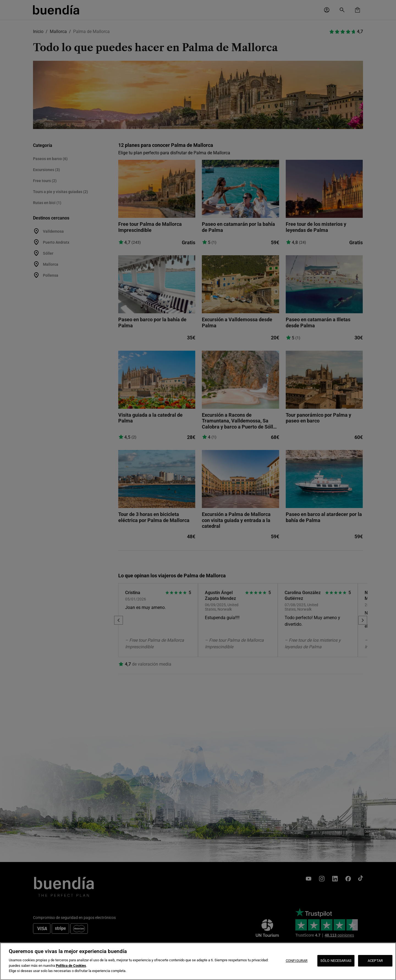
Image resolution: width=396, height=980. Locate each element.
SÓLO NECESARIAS (336, 961)
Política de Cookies (71, 966)
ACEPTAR (375, 961)
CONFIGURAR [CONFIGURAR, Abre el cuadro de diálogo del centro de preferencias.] (297, 961)
